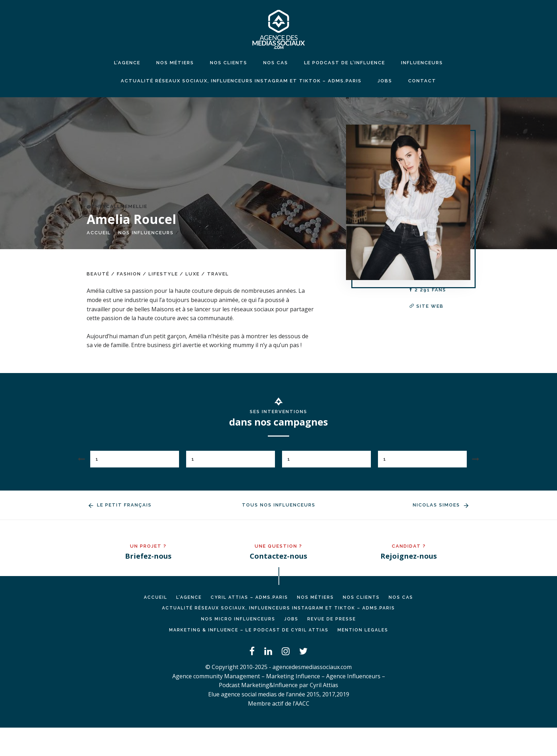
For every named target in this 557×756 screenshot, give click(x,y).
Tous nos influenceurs (279, 505)
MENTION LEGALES (363, 630)
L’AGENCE (189, 597)
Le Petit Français (119, 505)
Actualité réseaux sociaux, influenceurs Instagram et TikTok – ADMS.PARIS (241, 81)
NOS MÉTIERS (175, 63)
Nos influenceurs (146, 233)
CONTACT (422, 81)
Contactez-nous (278, 556)
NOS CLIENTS (229, 63)
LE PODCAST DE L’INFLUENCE (345, 63)
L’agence (127, 63)
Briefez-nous (148, 556)
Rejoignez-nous (409, 556)
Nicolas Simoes (442, 505)
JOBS (385, 81)
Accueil (99, 233)
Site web (426, 306)
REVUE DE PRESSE (332, 619)
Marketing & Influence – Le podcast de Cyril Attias (249, 630)
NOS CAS (276, 63)
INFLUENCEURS (422, 63)
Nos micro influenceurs (238, 619)
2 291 (428, 290)
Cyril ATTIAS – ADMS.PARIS (249, 597)
